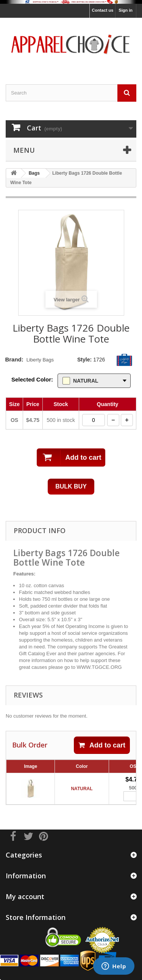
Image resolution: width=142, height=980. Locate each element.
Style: (84, 360)
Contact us (102, 10)
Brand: (14, 359)
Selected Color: (32, 379)
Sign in (126, 10)
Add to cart (102, 745)
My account (25, 896)
